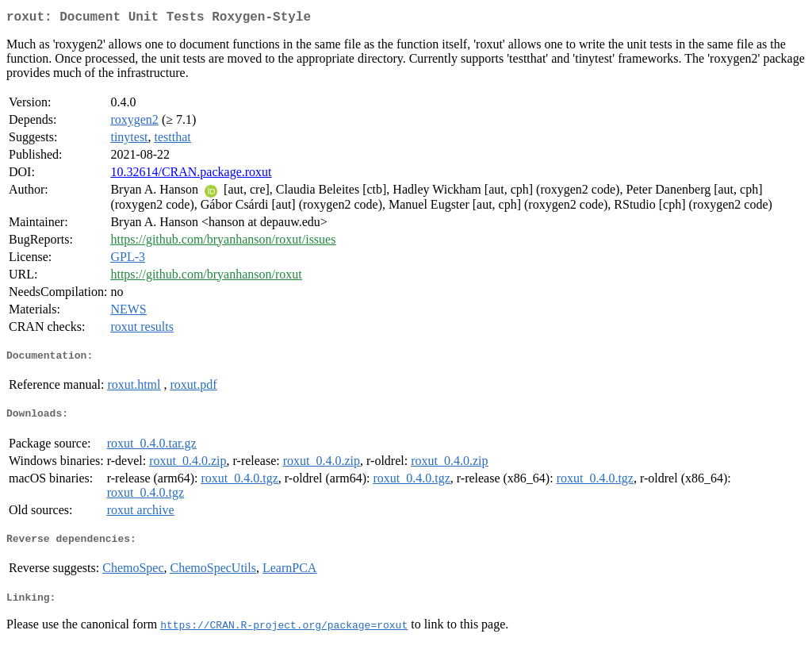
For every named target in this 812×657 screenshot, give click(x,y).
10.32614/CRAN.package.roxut (191, 175)
